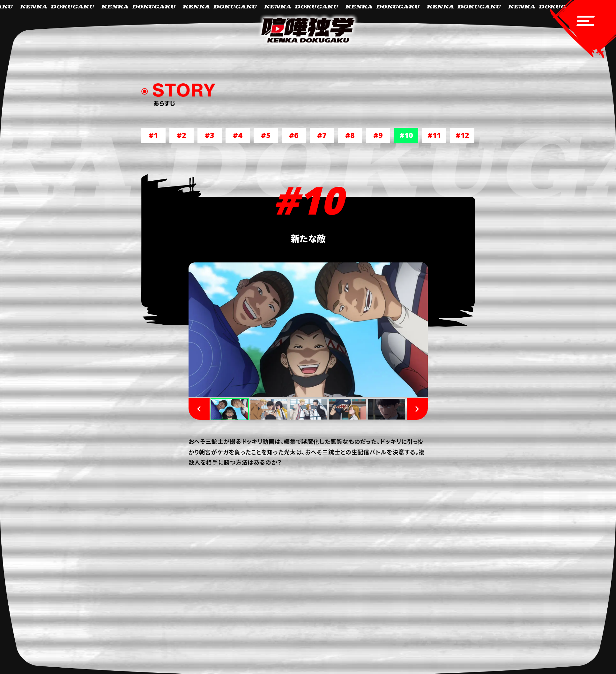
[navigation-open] (581, 32)
